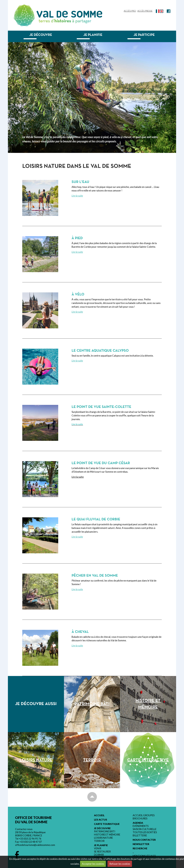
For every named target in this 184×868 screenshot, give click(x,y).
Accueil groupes (144, 815)
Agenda (138, 823)
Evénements (141, 826)
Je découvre (41, 35)
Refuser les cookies (120, 864)
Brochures (140, 819)
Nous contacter (144, 840)
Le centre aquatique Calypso (100, 351)
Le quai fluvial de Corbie (96, 519)
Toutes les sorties (145, 832)
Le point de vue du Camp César (101, 463)
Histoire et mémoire (107, 835)
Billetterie (140, 835)
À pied (77, 238)
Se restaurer (102, 852)
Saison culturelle (145, 829)
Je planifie (93, 35)
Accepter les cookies (93, 864)
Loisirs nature (103, 838)
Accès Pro (130, 11)
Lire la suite (77, 196)
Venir (98, 848)
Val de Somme (69, 14)
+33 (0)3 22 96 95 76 (30, 839)
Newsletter (141, 844)
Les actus (101, 820)
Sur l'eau (80, 182)
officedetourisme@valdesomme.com (35, 845)
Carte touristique (107, 824)
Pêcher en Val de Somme (95, 576)
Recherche (140, 848)
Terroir (99, 841)
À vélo (78, 294)
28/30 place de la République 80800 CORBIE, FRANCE (30, 834)
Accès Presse (145, 11)
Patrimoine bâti (105, 831)
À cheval (80, 632)
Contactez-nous (24, 829)
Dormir (99, 855)
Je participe (144, 35)
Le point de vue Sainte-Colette (101, 407)
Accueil (99, 815)
